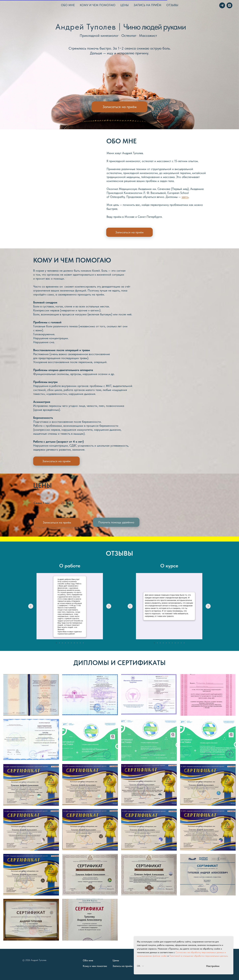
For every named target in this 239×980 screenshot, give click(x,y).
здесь (185, 197)
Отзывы (172, 5)
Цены (124, 5)
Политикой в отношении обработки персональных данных (198, 956)
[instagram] (229, 5)
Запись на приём (147, 5)
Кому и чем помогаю (98, 5)
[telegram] (222, 5)
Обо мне (68, 5)
